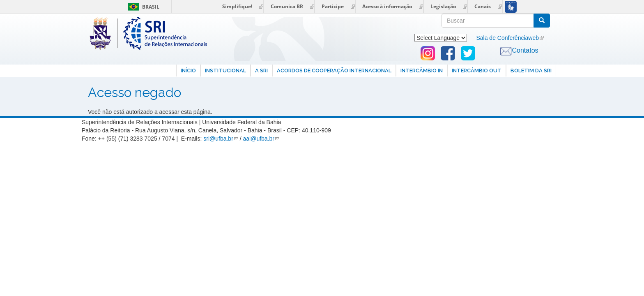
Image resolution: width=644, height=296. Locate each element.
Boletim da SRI (531, 71)
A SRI (261, 71)
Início (188, 71)
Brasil (142, 7)
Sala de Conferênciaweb (507, 38)
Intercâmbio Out (477, 71)
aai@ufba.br (259, 139)
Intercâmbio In (422, 71)
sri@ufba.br (218, 139)
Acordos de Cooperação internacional (334, 71)
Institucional (225, 71)
